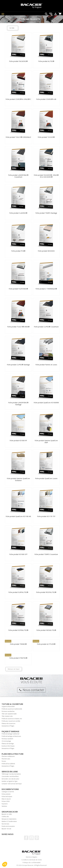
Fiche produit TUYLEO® (46, 137)
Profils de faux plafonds (8, 764)
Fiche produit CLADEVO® (18, 213)
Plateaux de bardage (8, 744)
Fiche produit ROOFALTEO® (46, 592)
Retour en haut (14, 669)
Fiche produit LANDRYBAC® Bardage (18, 404)
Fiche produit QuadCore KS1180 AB (18, 516)
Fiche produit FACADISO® (18, 61)
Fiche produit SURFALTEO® (18, 592)
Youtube (31, 838)
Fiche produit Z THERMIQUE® (46, 289)
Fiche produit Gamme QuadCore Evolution (18, 479)
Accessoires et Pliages (8, 726)
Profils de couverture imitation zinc (12, 719)
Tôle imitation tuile (7, 716)
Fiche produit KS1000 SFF (18, 554)
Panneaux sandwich (7, 739)
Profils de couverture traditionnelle (12, 709)
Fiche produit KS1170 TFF (46, 516)
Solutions (4, 806)
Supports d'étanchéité (8, 706)
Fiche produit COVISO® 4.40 (46, 99)
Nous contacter (32, 690)
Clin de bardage (6, 741)
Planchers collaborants (8, 756)
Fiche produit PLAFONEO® (18, 289)
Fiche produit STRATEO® (18, 658)
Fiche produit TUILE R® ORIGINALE (18, 137)
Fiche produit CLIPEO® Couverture (46, 327)
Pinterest (37, 838)
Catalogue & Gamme (8, 792)
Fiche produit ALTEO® (46, 61)
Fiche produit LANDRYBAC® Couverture (18, 176)
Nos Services (5, 824)
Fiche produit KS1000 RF (18, 441)
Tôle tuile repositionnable (9, 714)
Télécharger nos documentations (11, 774)
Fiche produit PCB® (18, 251)
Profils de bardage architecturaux (11, 736)
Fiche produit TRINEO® (18, 644)
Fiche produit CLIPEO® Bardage (18, 365)
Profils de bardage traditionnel (10, 734)
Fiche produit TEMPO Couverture (46, 554)
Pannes (4, 761)
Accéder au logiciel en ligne (10, 781)
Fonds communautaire (8, 826)
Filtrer (12, 28)
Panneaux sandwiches (8, 711)
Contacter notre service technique (12, 784)
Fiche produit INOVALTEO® (46, 630)
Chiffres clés (5, 817)
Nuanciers (5, 804)
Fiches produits (6, 794)
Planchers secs (6, 759)
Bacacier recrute (6, 829)
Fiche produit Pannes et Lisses (46, 365)
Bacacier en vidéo (7, 814)
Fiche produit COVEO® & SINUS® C (18, 99)
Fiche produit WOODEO (46, 251)
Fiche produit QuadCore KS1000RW (46, 403)
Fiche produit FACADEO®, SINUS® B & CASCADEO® (46, 176)
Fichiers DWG (6, 801)
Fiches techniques (7, 796)
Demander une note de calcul (10, 779)
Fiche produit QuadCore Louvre (46, 478)
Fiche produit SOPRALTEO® (18, 630)
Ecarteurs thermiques (8, 746)
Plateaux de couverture (9, 723)
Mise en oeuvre (6, 799)
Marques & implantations (9, 819)
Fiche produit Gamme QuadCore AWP (46, 441)
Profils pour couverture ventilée (11, 721)
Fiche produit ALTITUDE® (46, 644)
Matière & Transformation (9, 821)
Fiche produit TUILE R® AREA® (18, 327)
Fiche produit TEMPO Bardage (46, 213)
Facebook (26, 838)
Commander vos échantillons (10, 776)
